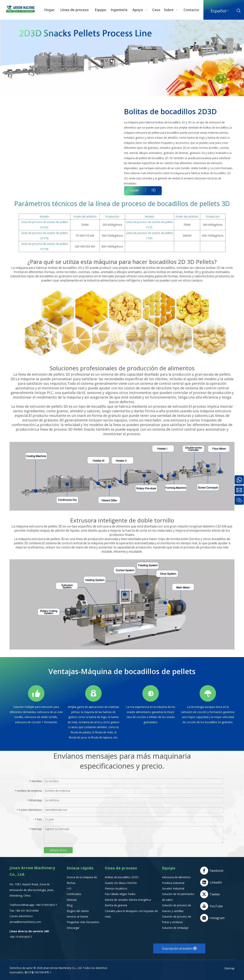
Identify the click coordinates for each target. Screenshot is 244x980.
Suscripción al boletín (179, 948)
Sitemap (229, 968)
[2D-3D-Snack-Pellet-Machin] (122, 476)
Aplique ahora (58, 850)
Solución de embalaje (175, 928)
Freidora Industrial (173, 883)
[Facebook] (213, 871)
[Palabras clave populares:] (239, 11)
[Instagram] (213, 918)
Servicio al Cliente (77, 917)
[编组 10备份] (93, 693)
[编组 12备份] (208, 693)
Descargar (73, 928)
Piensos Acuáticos (116, 888)
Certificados (74, 894)
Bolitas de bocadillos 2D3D (122, 877)
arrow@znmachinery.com (25, 922)
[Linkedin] (213, 882)
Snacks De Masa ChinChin (121, 883)
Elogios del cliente (78, 911)
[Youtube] (213, 906)
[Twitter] (213, 894)
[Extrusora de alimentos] (122, 604)
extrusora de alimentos (176, 877)
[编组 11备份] (151, 693)
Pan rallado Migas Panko (120, 894)
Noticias (72, 900)
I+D (69, 888)
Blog (70, 905)
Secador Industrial (173, 888)
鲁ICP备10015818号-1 (38, 972)
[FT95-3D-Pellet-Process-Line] (122, 323)
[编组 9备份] (36, 693)
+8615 (39, 905)
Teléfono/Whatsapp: (22, 905)
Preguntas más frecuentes (83, 922)
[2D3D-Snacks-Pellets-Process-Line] (122, 58)
